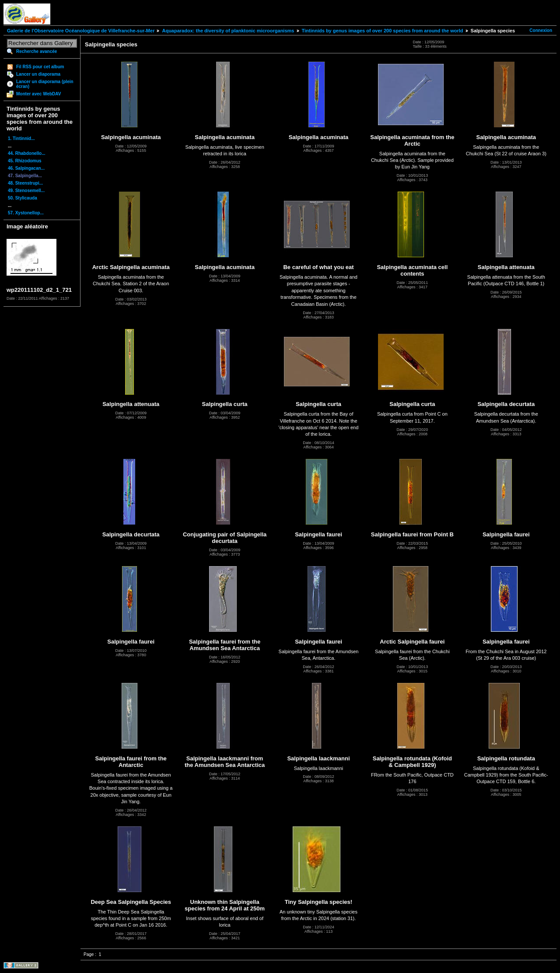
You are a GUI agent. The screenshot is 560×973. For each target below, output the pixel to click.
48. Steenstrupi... (25, 183)
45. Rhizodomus (25, 161)
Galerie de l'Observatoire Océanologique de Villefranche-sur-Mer (81, 31)
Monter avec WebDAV (38, 94)
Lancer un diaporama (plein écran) (45, 84)
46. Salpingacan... (26, 168)
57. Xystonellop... (26, 213)
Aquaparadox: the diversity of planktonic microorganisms (228, 31)
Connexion (541, 30)
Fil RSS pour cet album (40, 67)
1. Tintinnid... (21, 138)
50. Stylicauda (23, 198)
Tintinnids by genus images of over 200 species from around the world (383, 31)
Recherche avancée (37, 51)
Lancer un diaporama (38, 74)
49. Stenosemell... (26, 191)
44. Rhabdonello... (27, 153)
